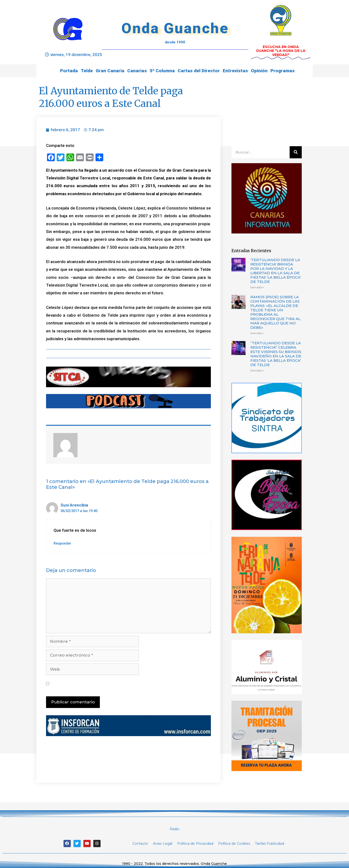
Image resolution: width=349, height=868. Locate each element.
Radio (174, 829)
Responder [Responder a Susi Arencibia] (62, 543)
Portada (69, 71)
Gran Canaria (110, 71)
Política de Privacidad (195, 844)
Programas (283, 71)
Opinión (259, 71)
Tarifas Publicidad (270, 844)
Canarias (137, 71)
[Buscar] (296, 152)
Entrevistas (235, 71)
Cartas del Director (199, 71)
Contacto (140, 844)
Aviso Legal (163, 844)
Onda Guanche (175, 28)
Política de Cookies (234, 844)
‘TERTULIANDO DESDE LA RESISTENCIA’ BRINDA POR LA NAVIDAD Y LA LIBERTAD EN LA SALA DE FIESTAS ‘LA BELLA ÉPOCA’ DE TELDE (276, 271)
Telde (87, 71)
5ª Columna (162, 71)
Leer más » (257, 287)
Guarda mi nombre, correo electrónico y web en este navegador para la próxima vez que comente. (129, 683)
